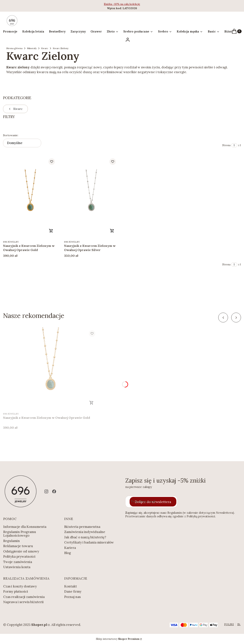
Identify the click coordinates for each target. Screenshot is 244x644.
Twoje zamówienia (18, 562)
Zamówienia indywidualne (85, 532)
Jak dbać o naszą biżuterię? (85, 537)
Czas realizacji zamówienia (24, 597)
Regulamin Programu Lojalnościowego (20, 534)
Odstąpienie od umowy (21, 551)
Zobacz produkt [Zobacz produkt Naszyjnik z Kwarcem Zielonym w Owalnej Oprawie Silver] (112, 231)
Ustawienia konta (17, 567)
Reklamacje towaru (18, 546)
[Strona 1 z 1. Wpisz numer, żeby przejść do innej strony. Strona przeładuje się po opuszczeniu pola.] (234, 145)
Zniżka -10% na (114, 4)
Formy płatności (16, 591)
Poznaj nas (72, 597)
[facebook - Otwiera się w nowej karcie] (54, 491)
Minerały (32, 48)
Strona (226, 145)
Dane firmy (73, 591)
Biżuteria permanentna (82, 527)
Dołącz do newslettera (153, 502)
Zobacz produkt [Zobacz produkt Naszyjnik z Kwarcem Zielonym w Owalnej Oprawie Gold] (51, 231)
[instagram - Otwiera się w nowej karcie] (46, 491)
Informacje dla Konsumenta (25, 527)
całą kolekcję (132, 4)
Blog (68, 553)
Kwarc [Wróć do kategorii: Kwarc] (15, 109)
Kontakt (71, 586)
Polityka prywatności (19, 557)
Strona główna (14, 48)
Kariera (70, 548)
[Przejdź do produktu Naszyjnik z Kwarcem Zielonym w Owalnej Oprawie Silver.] (91, 196)
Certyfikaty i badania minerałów (89, 542)
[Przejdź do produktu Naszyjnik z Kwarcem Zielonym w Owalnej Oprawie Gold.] (30, 196)
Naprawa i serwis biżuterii (23, 602)
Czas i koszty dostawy (20, 586)
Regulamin (12, 541)
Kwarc (45, 48)
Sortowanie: (11, 135)
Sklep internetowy (118, 639)
